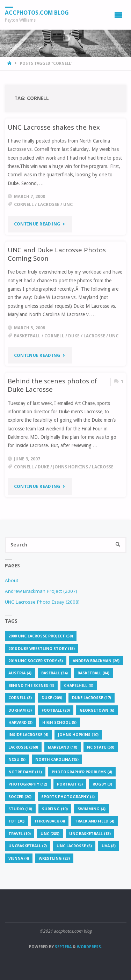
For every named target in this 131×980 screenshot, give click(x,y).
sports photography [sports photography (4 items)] (68, 797)
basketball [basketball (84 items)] (93, 673)
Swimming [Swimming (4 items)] (92, 809)
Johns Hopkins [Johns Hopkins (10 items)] (78, 734)
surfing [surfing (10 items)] (55, 809)
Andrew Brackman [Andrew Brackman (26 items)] (96, 661)
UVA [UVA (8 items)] (109, 846)
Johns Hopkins (71, 467)
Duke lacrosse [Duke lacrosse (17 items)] (92, 698)
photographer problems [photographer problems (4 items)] (82, 772)
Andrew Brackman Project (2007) (41, 591)
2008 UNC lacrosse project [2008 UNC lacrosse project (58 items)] (41, 636)
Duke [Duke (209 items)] (52, 698)
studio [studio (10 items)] (20, 809)
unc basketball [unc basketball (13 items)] (90, 833)
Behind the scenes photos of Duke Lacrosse (52, 385)
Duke (74, 336)
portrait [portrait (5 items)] (70, 784)
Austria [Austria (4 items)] (20, 673)
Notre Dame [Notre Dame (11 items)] (25, 772)
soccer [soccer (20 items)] (20, 797)
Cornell (24, 205)
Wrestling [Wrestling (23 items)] (54, 858)
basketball (27, 336)
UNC (68, 205)
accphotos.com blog (37, 13)
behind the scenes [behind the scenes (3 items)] (31, 685)
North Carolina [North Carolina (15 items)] (57, 759)
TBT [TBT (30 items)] (16, 821)
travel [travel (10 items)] (20, 833)
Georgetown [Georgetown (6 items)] (97, 710)
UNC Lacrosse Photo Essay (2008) (42, 602)
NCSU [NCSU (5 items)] (17, 759)
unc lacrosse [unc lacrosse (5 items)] (74, 846)
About (12, 580)
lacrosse (49, 205)
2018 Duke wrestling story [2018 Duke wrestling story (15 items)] (42, 648)
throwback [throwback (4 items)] (50, 821)
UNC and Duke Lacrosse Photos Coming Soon (57, 254)
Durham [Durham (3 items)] (20, 710)
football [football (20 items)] (56, 710)
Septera (63, 947)
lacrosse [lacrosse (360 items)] (23, 747)
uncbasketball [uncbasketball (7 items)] (28, 846)
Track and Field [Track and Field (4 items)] (94, 821)
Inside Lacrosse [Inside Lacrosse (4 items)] (28, 734)
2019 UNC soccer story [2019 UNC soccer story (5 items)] (36, 661)
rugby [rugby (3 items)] (102, 784)
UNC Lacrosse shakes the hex (54, 127)
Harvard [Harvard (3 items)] (20, 722)
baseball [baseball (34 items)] (54, 673)
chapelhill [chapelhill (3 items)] (79, 685)
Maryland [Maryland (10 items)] (63, 747)
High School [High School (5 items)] (59, 722)
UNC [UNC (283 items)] (50, 833)
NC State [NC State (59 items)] (101, 747)
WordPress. (89, 947)
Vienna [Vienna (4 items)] (19, 858)
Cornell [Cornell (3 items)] (20, 698)
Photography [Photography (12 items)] (28, 784)
